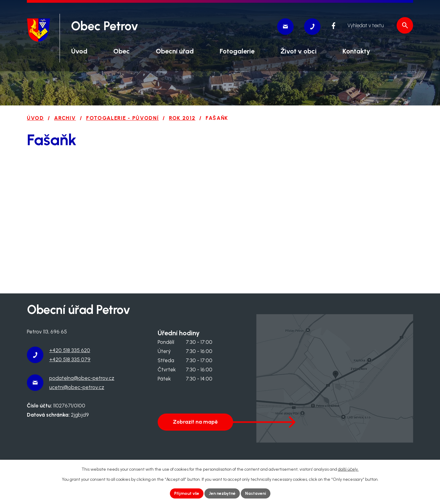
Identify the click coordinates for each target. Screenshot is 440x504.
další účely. (348, 469)
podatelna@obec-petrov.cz (82, 378)
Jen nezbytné (222, 493)
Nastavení (256, 493)
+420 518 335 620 (70, 350)
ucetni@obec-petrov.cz (77, 387)
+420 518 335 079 (70, 359)
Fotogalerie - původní (123, 118)
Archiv (65, 118)
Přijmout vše (187, 493)
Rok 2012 (182, 118)
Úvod (35, 118)
